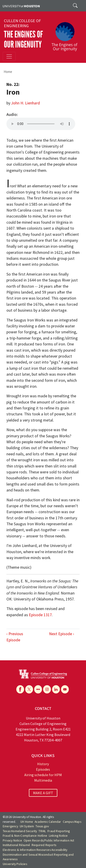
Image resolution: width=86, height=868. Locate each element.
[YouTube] (65, 689)
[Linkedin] (56, 689)
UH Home (27, 822)
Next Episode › (62, 634)
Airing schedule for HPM (43, 775)
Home (8, 72)
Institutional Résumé (16, 845)
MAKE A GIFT (43, 793)
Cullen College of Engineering (22, 23)
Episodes (43, 769)
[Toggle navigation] (9, 56)
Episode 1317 (40, 615)
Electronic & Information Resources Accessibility (35, 850)
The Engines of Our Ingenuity (23, 39)
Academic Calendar (48, 822)
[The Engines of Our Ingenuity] (66, 35)
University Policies (15, 864)
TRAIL (42, 831)
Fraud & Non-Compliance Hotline (25, 836)
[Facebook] (20, 689)
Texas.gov (42, 826)
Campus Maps (72, 822)
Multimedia (43, 780)
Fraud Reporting (59, 831)
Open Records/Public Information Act (49, 840)
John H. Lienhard (26, 103)
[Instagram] (47, 689)
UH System (27, 826)
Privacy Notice (12, 840)
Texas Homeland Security (20, 831)
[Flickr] (38, 689)
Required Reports (44, 845)
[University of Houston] (21, 6)
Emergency (10, 826)
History (43, 764)
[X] (29, 689)
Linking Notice (58, 836)
